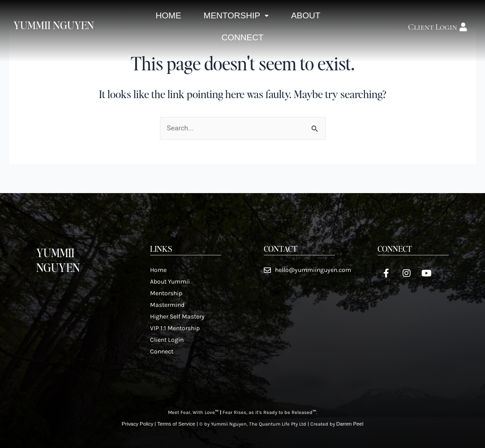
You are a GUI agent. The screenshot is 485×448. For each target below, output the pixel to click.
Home (166, 20)
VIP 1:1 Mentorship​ (175, 328)
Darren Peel (349, 424)
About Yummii (170, 281)
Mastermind (167, 304)
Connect (242, 52)
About (308, 20)
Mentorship (236, 20)
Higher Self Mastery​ (177, 316)
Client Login (167, 339)
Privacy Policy (138, 424)
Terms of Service (176, 424)
